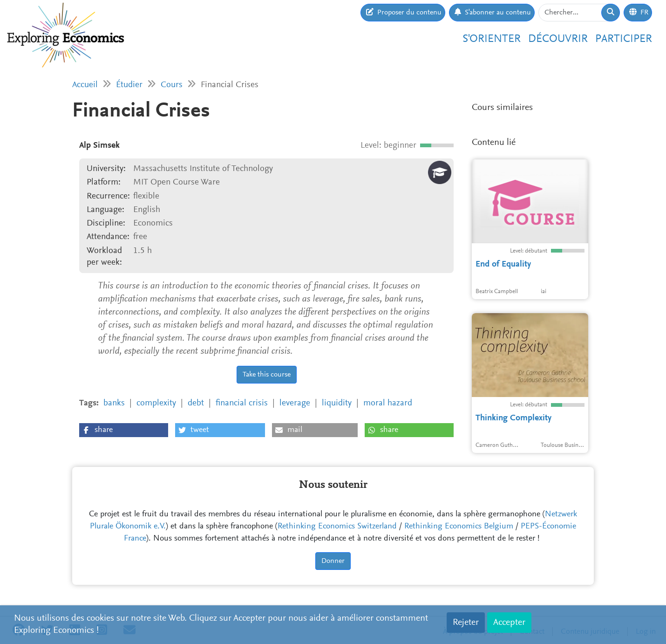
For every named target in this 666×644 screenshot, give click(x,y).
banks (114, 403)
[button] (124, 430)
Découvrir (558, 39)
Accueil (85, 85)
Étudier (129, 85)
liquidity (337, 403)
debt (196, 403)
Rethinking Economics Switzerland (337, 527)
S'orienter (492, 39)
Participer (624, 39)
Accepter (509, 623)
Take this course (267, 375)
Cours (172, 85)
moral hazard (388, 403)
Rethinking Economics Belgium (459, 527)
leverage (295, 403)
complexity (156, 403)
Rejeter (466, 623)
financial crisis (242, 403)
